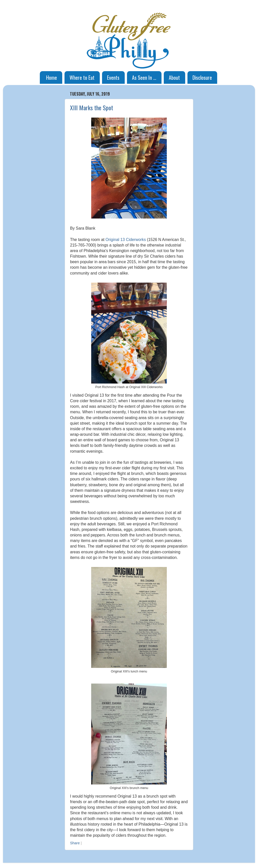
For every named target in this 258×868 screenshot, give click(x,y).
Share (75, 843)
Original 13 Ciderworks (126, 240)
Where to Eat (82, 77)
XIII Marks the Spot (92, 107)
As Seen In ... (144, 77)
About (174, 77)
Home (52, 77)
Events (113, 77)
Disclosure (202, 77)
